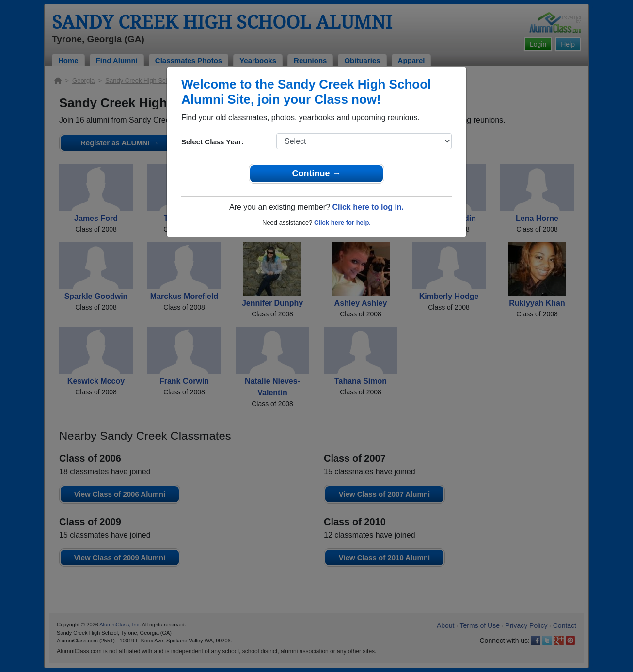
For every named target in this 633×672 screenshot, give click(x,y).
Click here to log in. (368, 207)
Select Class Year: (213, 142)
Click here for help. (342, 223)
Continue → (317, 173)
